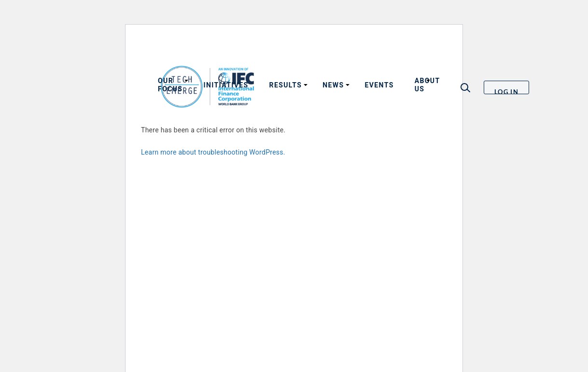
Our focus (170, 85)
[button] (465, 88)
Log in (506, 91)
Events (379, 85)
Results (286, 85)
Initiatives (226, 85)
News (333, 85)
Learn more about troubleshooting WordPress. (213, 152)
